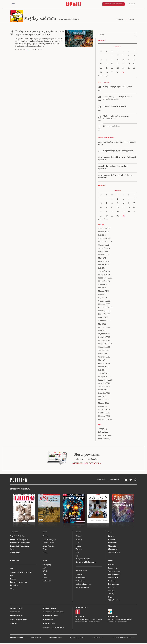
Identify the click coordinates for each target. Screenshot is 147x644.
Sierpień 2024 (104, 249)
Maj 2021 (102, 361)
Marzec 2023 (104, 291)
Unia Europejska (49, 540)
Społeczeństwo (114, 571)
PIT (44, 568)
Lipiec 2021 (103, 354)
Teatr (78, 553)
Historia (111, 565)
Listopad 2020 (104, 377)
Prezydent (14, 586)
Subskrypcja (115, 480)
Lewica (13, 579)
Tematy (111, 594)
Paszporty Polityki (83, 559)
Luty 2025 (102, 236)
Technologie (80, 581)
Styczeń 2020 (104, 410)
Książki (78, 537)
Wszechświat (81, 578)
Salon (12, 549)
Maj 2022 (102, 324)
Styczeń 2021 (104, 374)
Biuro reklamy (15, 612)
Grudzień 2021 (104, 338)
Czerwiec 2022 (104, 321)
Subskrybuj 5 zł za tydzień (86, 464)
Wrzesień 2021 (104, 347)
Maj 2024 (102, 259)
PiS (12, 576)
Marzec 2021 (103, 367)
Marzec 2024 (104, 265)
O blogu (131, 20)
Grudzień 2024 (104, 239)
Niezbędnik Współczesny (20, 546)
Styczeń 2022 (104, 334)
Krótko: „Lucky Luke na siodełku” (115, 177)
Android (81, 617)
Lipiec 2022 (103, 318)
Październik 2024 (105, 242)
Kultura (78, 532)
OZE (45, 575)
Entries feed (103, 432)
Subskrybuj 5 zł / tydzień (113, 4)
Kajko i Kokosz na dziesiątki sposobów (117, 159)
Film (77, 543)
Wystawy (79, 549)
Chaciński (112, 546)
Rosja (45, 549)
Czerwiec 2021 (104, 357)
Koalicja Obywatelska (18, 582)
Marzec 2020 (104, 403)
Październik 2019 (105, 420)
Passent (111, 537)
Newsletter (101, 480)
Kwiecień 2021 (104, 364)
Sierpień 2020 (104, 387)
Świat (45, 532)
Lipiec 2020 (103, 390)
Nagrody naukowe (82, 588)
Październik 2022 (105, 308)
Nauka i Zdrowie (81, 571)
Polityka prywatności (51, 616)
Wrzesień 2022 (104, 311)
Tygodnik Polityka (17, 537)
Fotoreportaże (114, 584)
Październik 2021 (105, 344)
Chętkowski (113, 549)
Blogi (110, 532)
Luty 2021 (102, 371)
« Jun (100, 76)
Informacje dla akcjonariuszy (53, 628)
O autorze (120, 20)
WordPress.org (104, 439)
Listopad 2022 (104, 305)
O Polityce (14, 624)
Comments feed (105, 436)
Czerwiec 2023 (104, 285)
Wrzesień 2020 (104, 384)
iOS (77, 617)
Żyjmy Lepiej (15, 553)
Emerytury (47, 565)
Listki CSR (47, 581)
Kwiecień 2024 (104, 262)
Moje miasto (113, 578)
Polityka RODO (48, 620)
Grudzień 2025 (104, 229)
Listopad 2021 (104, 341)
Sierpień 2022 (104, 315)
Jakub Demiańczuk (36, 50)
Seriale (78, 546)
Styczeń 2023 (104, 298)
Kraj (12, 569)
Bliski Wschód (48, 546)
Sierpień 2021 (104, 351)
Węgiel (46, 571)
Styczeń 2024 (104, 272)
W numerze (14, 532)
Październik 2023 (105, 278)
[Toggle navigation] (13, 4)
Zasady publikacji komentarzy (53, 612)
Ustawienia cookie (49, 624)
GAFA (45, 578)
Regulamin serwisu (49, 609)
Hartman (112, 540)
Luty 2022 (102, 331)
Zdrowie (79, 575)
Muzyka (79, 540)
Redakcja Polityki (16, 609)
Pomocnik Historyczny (19, 540)
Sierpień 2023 (104, 282)
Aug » (106, 76)
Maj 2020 (102, 397)
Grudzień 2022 (104, 301)
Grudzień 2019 (104, 413)
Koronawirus (15, 561)
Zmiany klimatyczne (83, 584)
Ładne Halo (82, 638)
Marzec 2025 (104, 232)
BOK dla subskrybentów (19, 620)
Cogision (76, 638)
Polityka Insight (36, 638)
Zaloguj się (103, 429)
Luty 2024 (102, 268)
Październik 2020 (105, 380)
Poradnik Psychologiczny (20, 543)
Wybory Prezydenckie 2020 (21, 573)
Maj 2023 (102, 288)
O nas (110, 597)
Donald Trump (48, 543)
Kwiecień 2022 (104, 328)
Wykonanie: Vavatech (98, 638)
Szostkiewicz (113, 543)
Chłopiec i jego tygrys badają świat (117, 143)
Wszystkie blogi (114, 553)
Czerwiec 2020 (104, 394)
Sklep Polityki (114, 600)
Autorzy (111, 591)
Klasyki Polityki (114, 575)
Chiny (45, 553)
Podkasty (112, 581)
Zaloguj (132, 4)
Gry (77, 556)
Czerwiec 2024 (104, 255)
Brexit (45, 537)
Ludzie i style (113, 568)
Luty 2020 (102, 407)
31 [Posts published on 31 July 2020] (124, 73)
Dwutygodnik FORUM (16, 638)
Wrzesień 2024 (104, 245)
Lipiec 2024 (103, 252)
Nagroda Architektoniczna (86, 562)
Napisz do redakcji (17, 616)
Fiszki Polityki (113, 617)
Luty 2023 (102, 295)
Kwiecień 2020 (104, 400)
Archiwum (112, 588)
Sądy (12, 589)
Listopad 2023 (104, 275)
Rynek (45, 561)
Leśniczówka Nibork (56, 638)
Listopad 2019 (104, 417)
